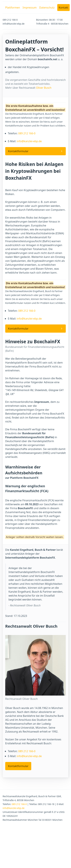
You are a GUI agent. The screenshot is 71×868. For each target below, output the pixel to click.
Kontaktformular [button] (18, 151)
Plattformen (13, 8)
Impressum (30, 8)
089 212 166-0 (27, 133)
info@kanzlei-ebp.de (29, 141)
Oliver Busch (44, 88)
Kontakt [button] (64, 8)
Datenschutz (47, 8)
